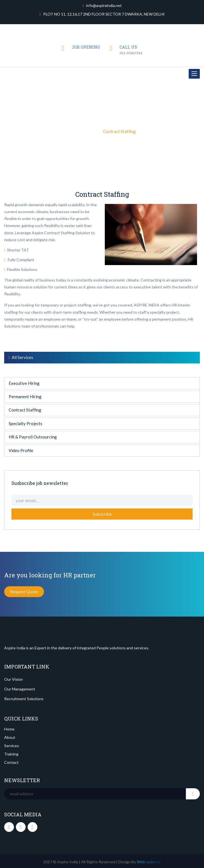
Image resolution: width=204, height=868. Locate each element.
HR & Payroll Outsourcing (33, 437)
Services (12, 746)
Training (11, 754)
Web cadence (148, 862)
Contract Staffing (25, 410)
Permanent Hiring (25, 396)
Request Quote (24, 592)
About (10, 737)
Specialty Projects (25, 423)
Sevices (91, 131)
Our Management (20, 689)
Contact (11, 762)
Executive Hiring (24, 383)
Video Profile (21, 450)
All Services (21, 357)
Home (74, 131)
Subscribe (102, 514)
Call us (128, 47)
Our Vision (14, 679)
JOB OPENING (86, 47)
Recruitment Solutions (24, 699)
